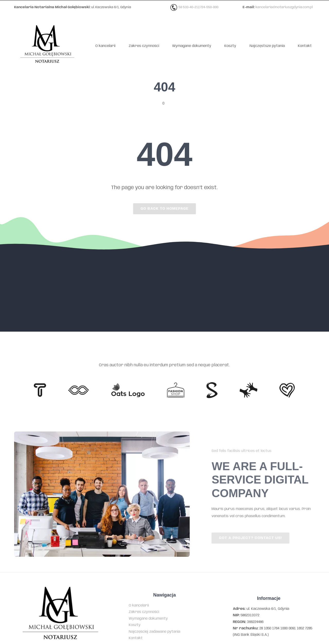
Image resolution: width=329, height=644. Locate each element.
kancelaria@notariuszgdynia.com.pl (284, 7)
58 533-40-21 (188, 7)
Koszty (135, 625)
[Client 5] (79, 387)
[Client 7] (212, 384)
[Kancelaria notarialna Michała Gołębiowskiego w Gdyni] (47, 21)
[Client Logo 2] (287, 385)
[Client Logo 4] (176, 384)
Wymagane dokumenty (148, 619)
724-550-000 (209, 7)
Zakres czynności (144, 612)
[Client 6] (40, 385)
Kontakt (136, 638)
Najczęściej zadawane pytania (154, 632)
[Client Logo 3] (248, 384)
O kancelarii (139, 605)
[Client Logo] (128, 385)
